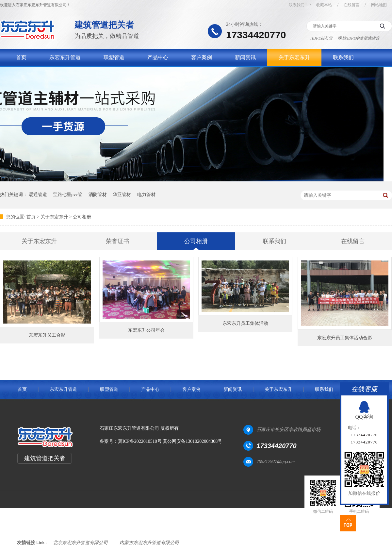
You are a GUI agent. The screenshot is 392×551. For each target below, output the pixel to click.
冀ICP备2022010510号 (140, 441)
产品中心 (158, 57)
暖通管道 (38, 195)
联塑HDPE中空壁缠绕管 (359, 38)
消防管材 (98, 195)
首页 (21, 57)
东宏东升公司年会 (146, 330)
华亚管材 (122, 195)
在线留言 (351, 5)
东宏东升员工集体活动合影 (345, 338)
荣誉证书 (118, 241)
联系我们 (297, 5)
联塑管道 (114, 57)
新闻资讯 (245, 57)
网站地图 (379, 5)
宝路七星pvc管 (68, 195)
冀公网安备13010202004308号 (192, 441)
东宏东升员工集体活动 (245, 323)
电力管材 (146, 195)
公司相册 (82, 217)
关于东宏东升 (294, 57)
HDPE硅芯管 (321, 38)
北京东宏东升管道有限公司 (80, 543)
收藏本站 (324, 5)
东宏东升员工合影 (47, 335)
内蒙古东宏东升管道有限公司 (149, 543)
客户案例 (202, 57)
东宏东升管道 (65, 57)
